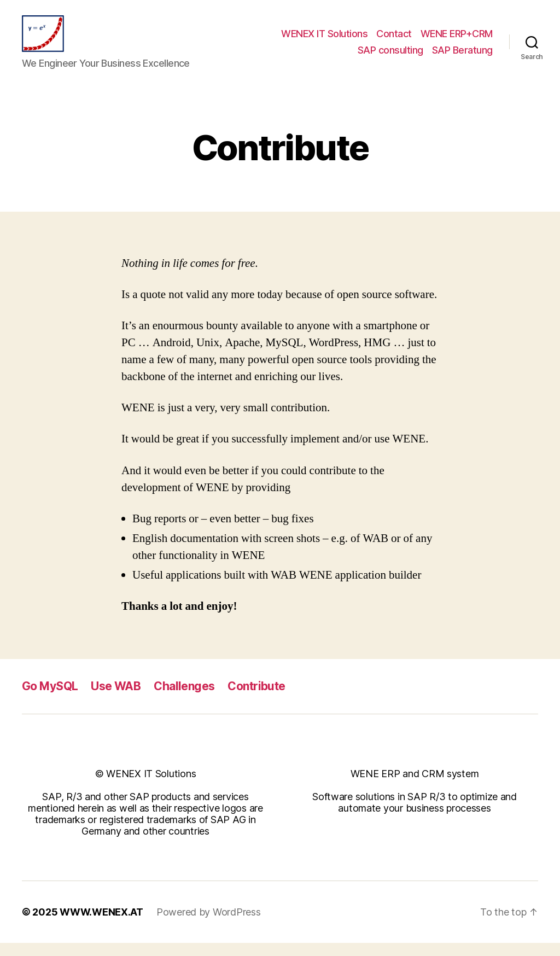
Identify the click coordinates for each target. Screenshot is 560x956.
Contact (394, 40)
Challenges (184, 699)
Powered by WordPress (209, 925)
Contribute (256, 699)
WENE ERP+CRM (457, 40)
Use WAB (116, 699)
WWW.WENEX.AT (101, 925)
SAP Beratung (462, 57)
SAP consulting (390, 57)
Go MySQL (50, 699)
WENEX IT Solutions (324, 40)
